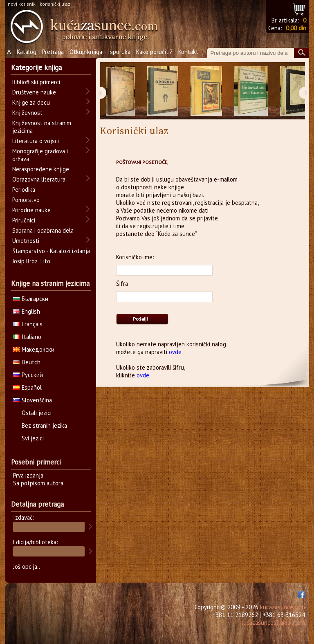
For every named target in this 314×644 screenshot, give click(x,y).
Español (27, 387)
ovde (175, 352)
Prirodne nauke (31, 210)
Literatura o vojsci (36, 141)
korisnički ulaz (55, 4)
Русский (28, 375)
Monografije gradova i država (40, 155)
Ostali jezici (37, 413)
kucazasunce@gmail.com (273, 623)
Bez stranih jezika (44, 425)
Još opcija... (27, 567)
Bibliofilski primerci (36, 82)
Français (28, 324)
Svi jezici (33, 438)
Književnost (27, 113)
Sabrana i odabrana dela (43, 230)
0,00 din (296, 28)
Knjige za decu (31, 102)
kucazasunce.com (283, 607)
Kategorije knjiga (36, 67)
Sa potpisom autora (38, 483)
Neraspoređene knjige (41, 169)
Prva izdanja (28, 475)
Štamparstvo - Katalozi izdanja (51, 251)
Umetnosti (26, 241)
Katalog (27, 52)
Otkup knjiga (86, 52)
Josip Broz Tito (31, 261)
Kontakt (188, 52)
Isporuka (119, 52)
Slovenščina (33, 400)
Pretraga (53, 52)
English (27, 311)
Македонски (34, 349)
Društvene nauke (34, 92)
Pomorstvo (26, 200)
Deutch (27, 362)
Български (31, 299)
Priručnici (24, 220)
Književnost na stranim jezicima (42, 127)
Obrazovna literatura (39, 179)
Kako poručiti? (154, 52)
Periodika (24, 190)
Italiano (27, 337)
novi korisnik (22, 4)
